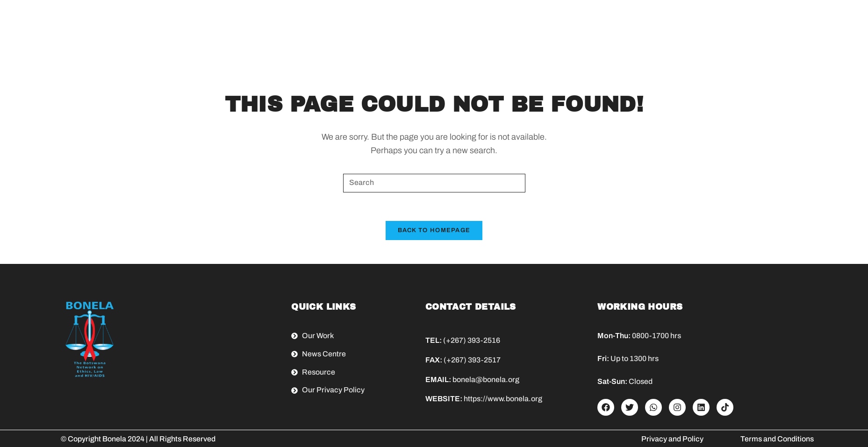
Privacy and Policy (672, 439)
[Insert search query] (434, 183)
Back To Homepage (434, 230)
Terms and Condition (775, 439)
